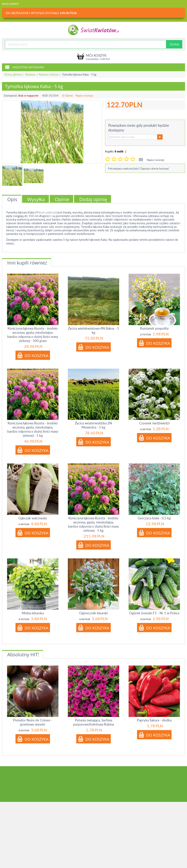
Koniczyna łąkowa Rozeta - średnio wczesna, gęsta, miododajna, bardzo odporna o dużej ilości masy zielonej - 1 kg (33, 429)
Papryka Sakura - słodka (154, 720)
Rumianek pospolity (154, 328)
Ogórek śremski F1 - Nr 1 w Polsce (154, 613)
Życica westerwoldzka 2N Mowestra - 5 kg (93, 425)
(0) (141, 159)
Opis (12, 199)
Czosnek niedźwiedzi (154, 423)
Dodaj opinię (93, 199)
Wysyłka (36, 199)
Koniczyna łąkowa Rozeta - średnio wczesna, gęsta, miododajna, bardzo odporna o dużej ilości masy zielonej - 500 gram (33, 335)
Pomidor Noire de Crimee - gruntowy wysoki (33, 722)
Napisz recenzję (84, 96)
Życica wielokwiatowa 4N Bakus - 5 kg (93, 330)
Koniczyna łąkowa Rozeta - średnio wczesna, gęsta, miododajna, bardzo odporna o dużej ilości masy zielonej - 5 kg (93, 524)
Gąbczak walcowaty (33, 518)
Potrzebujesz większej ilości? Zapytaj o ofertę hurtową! (138, 169)
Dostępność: (11, 96)
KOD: (45, 96)
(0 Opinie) (68, 96)
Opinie (62, 199)
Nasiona (30, 74)
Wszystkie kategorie (25, 67)
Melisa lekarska (33, 613)
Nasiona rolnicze (49, 74)
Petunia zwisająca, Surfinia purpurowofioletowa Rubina (93, 722)
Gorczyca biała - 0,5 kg (154, 518)
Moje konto (10, 4)
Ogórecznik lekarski (93, 613)
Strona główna (13, 74)
